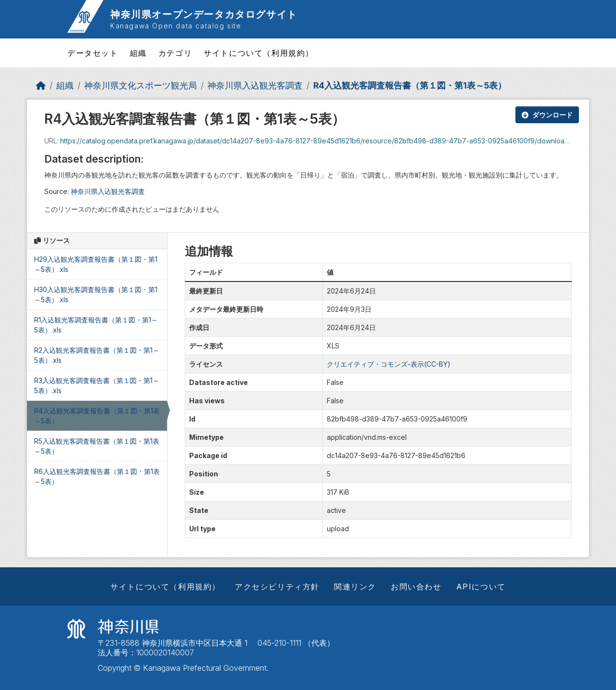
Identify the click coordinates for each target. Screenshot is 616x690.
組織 (138, 53)
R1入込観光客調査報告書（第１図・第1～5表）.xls (96, 325)
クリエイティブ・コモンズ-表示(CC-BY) (389, 364)
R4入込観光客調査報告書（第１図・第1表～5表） (410, 85)
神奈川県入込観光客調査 (255, 85)
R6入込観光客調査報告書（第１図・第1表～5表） (97, 476)
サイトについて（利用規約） (259, 53)
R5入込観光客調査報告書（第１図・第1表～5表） (97, 446)
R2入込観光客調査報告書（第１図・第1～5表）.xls (97, 355)
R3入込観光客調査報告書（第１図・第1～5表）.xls (97, 385)
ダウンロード (547, 115)
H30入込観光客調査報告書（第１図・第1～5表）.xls (96, 294)
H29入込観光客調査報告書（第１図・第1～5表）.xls (96, 264)
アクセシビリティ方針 (277, 587)
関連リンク (355, 587)
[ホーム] (41, 85)
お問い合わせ (416, 587)
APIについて (481, 587)
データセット (93, 53)
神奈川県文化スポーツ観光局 (141, 85)
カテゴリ (175, 53)
